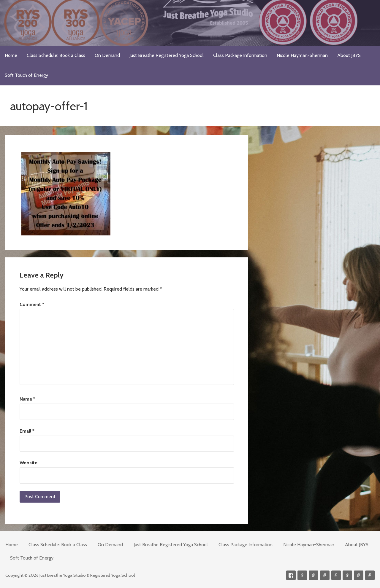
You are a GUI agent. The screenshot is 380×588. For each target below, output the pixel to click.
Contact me (302, 575)
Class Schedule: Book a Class (56, 55)
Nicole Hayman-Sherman (302, 55)
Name (27, 399)
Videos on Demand (313, 575)
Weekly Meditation (359, 575)
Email (27, 431)
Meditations (336, 575)
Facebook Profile (291, 575)
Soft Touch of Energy (26, 75)
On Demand (107, 55)
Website (28, 463)
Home (11, 55)
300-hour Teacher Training (325, 575)
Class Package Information (240, 55)
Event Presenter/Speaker (370, 575)
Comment (32, 304)
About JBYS (349, 55)
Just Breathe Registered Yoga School (167, 55)
